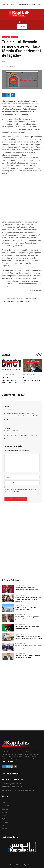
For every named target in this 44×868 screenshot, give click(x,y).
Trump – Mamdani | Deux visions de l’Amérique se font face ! (27, 608)
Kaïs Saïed (20, 302)
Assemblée (21, 299)
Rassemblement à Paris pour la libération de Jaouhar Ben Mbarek (27, 589)
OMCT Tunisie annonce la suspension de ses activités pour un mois (11, 380)
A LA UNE (5, 802)
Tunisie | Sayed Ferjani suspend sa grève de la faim (32, 380)
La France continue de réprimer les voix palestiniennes (27, 627)
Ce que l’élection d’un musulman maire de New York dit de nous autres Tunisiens (28, 599)
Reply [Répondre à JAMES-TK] (6, 439)
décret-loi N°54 (31, 299)
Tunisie (14, 37)
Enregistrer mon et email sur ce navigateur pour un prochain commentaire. (20, 491)
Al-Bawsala (11, 299)
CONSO (4, 829)
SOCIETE (7, 362)
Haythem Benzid (10, 302)
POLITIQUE (6, 37)
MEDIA (4, 826)
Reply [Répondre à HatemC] (6, 420)
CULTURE (5, 822)
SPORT (4, 816)
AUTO (4, 819)
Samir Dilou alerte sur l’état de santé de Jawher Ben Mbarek (28, 656)
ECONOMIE (6, 809)
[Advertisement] (22, 199)
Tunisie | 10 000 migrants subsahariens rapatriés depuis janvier (28, 647)
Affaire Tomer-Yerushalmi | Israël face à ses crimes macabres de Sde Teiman (28, 637)
